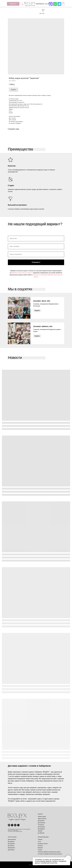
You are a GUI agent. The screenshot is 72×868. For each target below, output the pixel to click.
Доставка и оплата (43, 844)
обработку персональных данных (22, 273)
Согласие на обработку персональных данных (50, 854)
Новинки (40, 831)
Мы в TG (43, 10)
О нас (39, 842)
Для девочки (41, 821)
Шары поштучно (42, 819)
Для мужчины (41, 827)
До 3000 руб (41, 833)
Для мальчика (41, 823)
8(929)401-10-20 (43, 4)
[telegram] (12, 825)
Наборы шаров (42, 817)
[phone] (18, 825)
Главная (40, 840)
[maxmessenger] (15, 825)
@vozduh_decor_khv (42, 301)
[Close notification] (69, 859)
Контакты (40, 846)
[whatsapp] (9, 825)
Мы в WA (42, 14)
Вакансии (40, 848)
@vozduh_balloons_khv (43, 326)
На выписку (41, 825)
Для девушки (41, 829)
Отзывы (40, 850)
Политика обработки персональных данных (49, 852)
